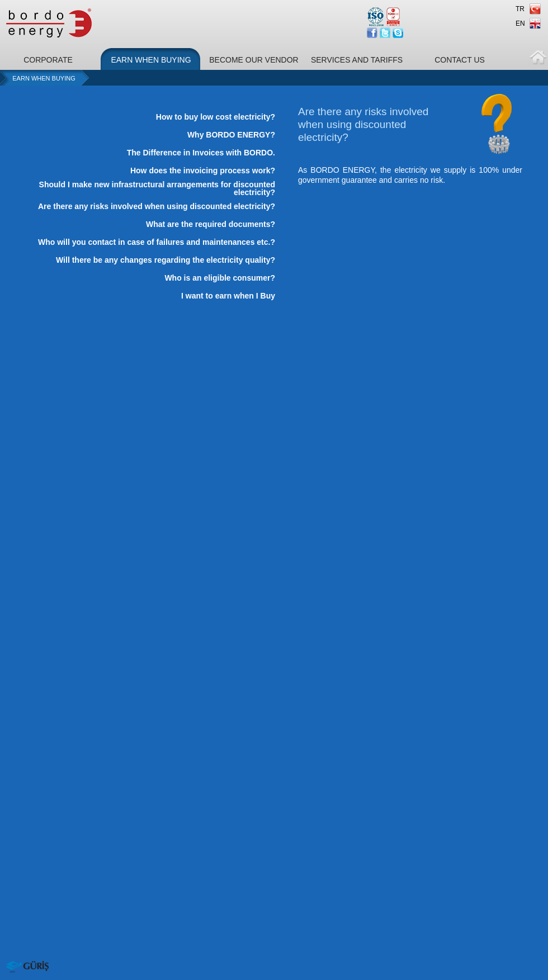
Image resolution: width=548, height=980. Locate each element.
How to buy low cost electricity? (216, 117)
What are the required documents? (211, 224)
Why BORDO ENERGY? (231, 135)
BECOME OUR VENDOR (254, 60)
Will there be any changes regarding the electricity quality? (166, 260)
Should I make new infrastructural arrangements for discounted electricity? (157, 188)
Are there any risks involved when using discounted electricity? (157, 206)
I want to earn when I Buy (228, 296)
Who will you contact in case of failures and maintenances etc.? (157, 242)
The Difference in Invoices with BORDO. (201, 153)
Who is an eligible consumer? (220, 278)
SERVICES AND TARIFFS (357, 60)
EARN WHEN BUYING (151, 60)
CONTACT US (460, 60)
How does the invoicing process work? (203, 171)
